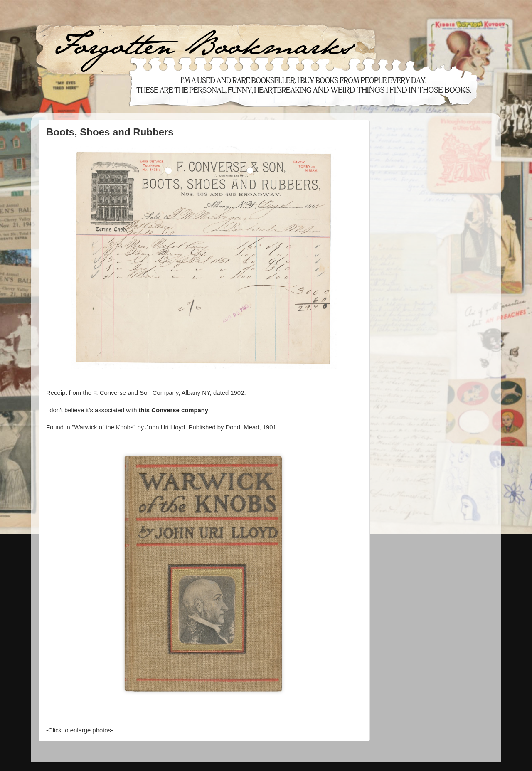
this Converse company (174, 410)
